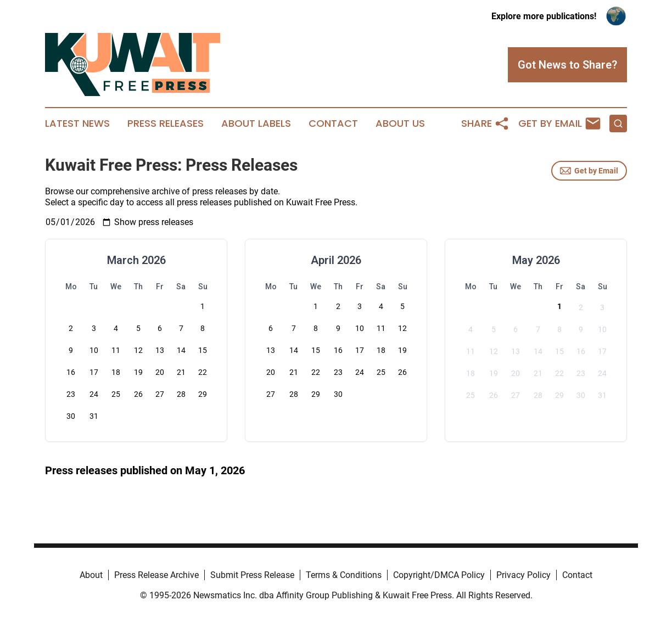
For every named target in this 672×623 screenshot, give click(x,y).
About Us (400, 124)
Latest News (77, 124)
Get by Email (589, 171)
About (91, 575)
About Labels (256, 124)
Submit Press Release (252, 575)
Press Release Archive (156, 575)
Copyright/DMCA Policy (439, 575)
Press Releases (166, 124)
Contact (333, 124)
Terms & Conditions (344, 575)
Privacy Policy (523, 575)
